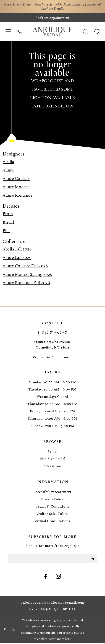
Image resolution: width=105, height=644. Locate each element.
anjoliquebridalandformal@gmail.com (52, 603)
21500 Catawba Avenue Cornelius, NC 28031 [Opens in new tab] (52, 345)
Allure (8, 170)
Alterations (52, 466)
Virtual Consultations (52, 521)
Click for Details (58, 9)
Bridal (8, 222)
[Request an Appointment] (52, 357)
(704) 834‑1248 (52, 332)
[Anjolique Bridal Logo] (53, 32)
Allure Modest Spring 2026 (27, 275)
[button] (8, 32)
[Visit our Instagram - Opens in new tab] (58, 578)
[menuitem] (8, 32)
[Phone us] (19, 32)
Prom (8, 214)
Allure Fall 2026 (17, 258)
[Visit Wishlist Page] (97, 32)
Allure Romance (18, 196)
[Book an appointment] (52, 18)
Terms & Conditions (52, 507)
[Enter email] (52, 559)
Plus (6, 231)
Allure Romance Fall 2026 (26, 283)
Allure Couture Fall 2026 (25, 266)
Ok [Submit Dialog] (13, 630)
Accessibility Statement (53, 492)
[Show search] (86, 32)
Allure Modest (16, 187)
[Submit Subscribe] (92, 559)
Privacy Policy (52, 499)
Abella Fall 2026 (17, 249)
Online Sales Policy (52, 514)
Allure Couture (16, 179)
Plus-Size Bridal (53, 459)
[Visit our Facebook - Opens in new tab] (46, 578)
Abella (8, 162)
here (68, 640)
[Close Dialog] (5, 630)
